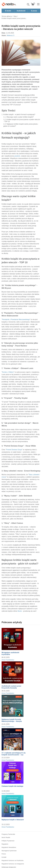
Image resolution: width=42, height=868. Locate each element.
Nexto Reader (6, 837)
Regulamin (5, 844)
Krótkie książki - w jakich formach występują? (19, 114)
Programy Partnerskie (8, 834)
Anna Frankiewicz (8, 660)
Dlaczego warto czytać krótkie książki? (20, 117)
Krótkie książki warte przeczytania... (14, 18)
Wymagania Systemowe (9, 851)
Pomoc (4, 854)
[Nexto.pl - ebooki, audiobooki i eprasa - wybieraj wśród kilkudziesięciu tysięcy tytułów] (9, 4)
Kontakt (4, 857)
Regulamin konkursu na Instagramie (13, 864)
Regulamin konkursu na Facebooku (13, 860)
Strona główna (7, 16)
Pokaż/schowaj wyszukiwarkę (28, 5)
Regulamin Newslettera (9, 847)
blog (15, 16)
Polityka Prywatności (8, 841)
